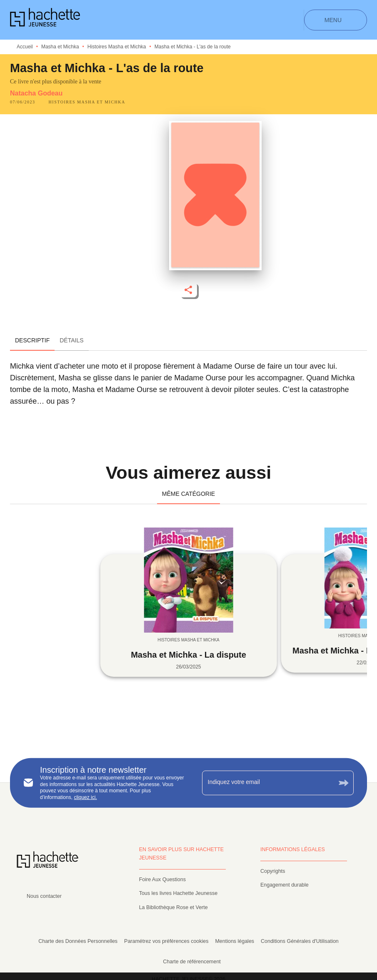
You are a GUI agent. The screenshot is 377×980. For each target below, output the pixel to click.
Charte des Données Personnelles (78, 941)
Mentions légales (235, 941)
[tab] (32, 341)
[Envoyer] (344, 783)
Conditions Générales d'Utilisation (300, 941)
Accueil (25, 47)
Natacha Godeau (36, 93)
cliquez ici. (85, 797)
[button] (87, 102)
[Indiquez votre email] (268, 783)
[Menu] (336, 20)
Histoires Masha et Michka (117, 47)
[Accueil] (45, 20)
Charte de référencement (192, 962)
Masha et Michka (60, 47)
